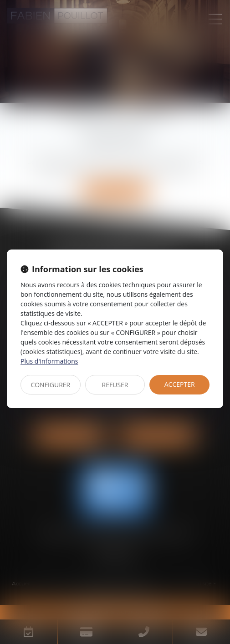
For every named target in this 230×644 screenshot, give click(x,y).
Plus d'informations (49, 361)
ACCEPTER (180, 384)
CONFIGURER (50, 385)
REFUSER (115, 385)
